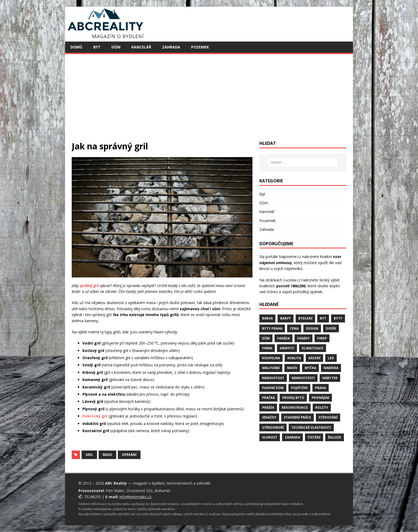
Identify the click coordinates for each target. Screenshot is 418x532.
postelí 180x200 (291, 286)
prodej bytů (293, 398)
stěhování (328, 417)
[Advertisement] (209, 101)
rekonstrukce (295, 408)
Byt (97, 47)
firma (267, 348)
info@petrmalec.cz (135, 497)
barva (267, 318)
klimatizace (313, 348)
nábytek (330, 378)
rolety (322, 408)
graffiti (287, 348)
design (312, 328)
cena (294, 328)
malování (271, 368)
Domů (76, 47)
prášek (268, 408)
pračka (268, 398)
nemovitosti (303, 378)
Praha (321, 388)
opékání (129, 455)
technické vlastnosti (311, 427)
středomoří (273, 427)
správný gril (89, 286)
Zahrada (171, 47)
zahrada (292, 437)
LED (331, 358)
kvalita (294, 358)
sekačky (269, 417)
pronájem (320, 398)
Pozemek (200, 47)
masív (292, 368)
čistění (314, 437)
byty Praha (272, 328)
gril (89, 455)
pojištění (299, 388)
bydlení (305, 318)
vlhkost (270, 437)
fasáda (284, 338)
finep (322, 338)
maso (107, 455)
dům (266, 338)
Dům (116, 47)
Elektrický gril (95, 416)
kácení (314, 358)
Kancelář (141, 47)
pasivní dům (273, 388)
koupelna (271, 358)
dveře (331, 328)
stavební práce (298, 417)
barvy (286, 318)
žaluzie (335, 437)
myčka (310, 368)
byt (323, 318)
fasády (304, 338)
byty (338, 318)
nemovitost (273, 378)
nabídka (331, 368)
